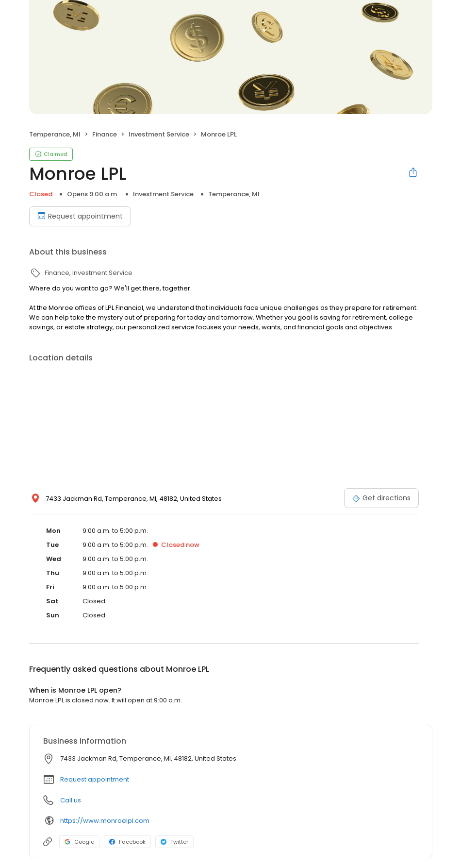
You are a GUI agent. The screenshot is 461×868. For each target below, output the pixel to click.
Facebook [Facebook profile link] (127, 842)
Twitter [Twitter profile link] (174, 842)
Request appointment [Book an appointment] (80, 216)
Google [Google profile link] (79, 842)
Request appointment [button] (95, 779)
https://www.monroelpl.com (105, 821)
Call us (71, 800)
